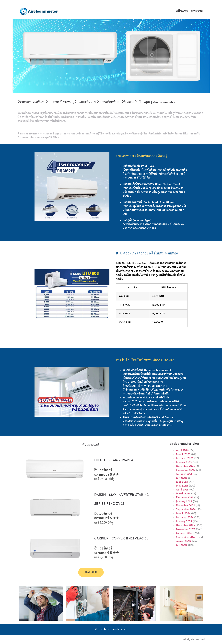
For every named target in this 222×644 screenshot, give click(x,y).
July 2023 (181, 545)
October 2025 (184, 474)
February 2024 (185, 517)
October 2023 (184, 533)
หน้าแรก (182, 11)
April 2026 (182, 450)
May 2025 (182, 486)
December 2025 (185, 466)
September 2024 (186, 510)
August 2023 (183, 541)
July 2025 (181, 478)
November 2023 (186, 529)
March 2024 (183, 513)
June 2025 (182, 482)
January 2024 (184, 521)
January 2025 (184, 502)
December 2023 (185, 525)
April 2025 (182, 490)
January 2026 (184, 462)
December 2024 (185, 506)
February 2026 (185, 458)
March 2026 (183, 454)
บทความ (197, 11)
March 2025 (183, 494)
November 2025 (186, 470)
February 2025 (185, 498)
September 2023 (186, 537)
